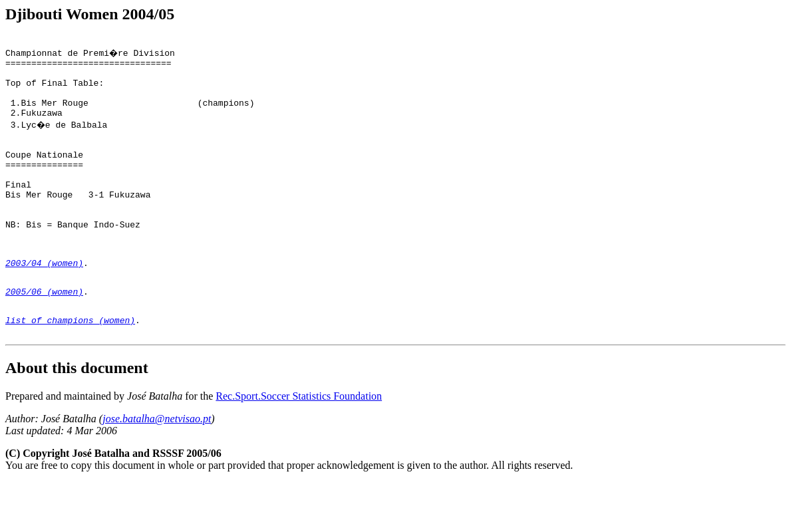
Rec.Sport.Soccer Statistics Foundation (299, 446)
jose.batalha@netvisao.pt (157, 468)
